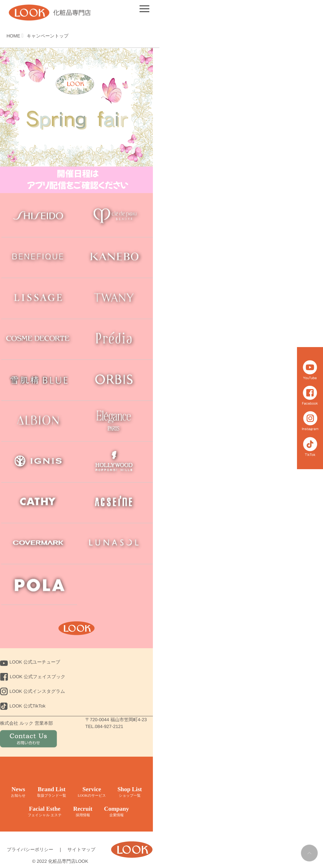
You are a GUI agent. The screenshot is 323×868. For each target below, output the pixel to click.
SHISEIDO (39, 217)
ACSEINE (115, 503)
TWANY (115, 298)
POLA (39, 585)
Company (118, 812)
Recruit (82, 812)
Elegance (115, 421)
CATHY (39, 503)
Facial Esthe (43, 812)
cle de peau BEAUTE (115, 217)
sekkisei (39, 380)
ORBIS (115, 380)
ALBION (39, 421)
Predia (115, 339)
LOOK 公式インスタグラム (33, 691)
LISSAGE (39, 298)
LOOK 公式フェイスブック (33, 677)
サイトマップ (81, 849)
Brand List (51, 792)
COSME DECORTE (39, 339)
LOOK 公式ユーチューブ (30, 662)
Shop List (130, 792)
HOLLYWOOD (115, 462)
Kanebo (115, 258)
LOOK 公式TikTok (23, 706)
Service (92, 792)
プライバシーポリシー (30, 849)
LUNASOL (115, 544)
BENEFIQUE (39, 258)
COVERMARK (39, 544)
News (17, 792)
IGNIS (39, 462)
